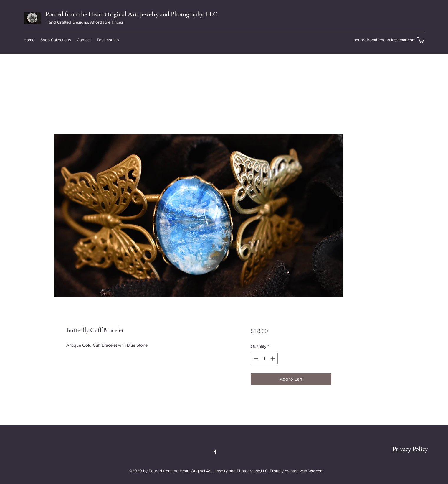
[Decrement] (256, 359)
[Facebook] (215, 452)
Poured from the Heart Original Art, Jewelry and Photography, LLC (131, 14)
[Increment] (273, 359)
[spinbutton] (264, 359)
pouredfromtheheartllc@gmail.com (384, 40)
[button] (56, 40)
